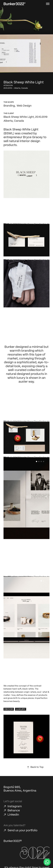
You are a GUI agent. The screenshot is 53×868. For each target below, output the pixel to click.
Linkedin (13, 815)
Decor (9, 709)
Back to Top (37, 767)
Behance (14, 811)
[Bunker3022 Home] (15, 4)
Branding (9, 106)
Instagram (15, 806)
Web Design (24, 106)
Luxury (21, 709)
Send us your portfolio (22, 830)
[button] (37, 461)
